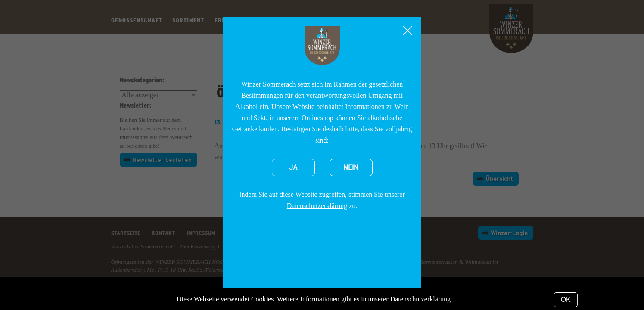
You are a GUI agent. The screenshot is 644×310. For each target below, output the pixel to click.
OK (566, 299)
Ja (293, 167)
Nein (351, 167)
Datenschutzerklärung (317, 206)
